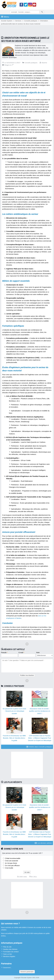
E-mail (21, 652)
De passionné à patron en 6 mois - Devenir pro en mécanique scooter (14, 711)
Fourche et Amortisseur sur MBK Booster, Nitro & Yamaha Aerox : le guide (14, 738)
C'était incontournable (12, 858)
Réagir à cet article (14, 649)
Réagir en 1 (8, 65)
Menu (5, 17)
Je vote (27, 872)
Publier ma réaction (27, 675)
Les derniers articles (43, 843)
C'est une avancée (11, 861)
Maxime (43, 63)
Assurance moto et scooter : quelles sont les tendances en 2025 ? (40, 711)
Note (38, 652)
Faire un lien (8, 954)
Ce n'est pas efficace (12, 865)
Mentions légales (9, 956)
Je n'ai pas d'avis (11, 863)
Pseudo (4, 652)
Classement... (7, 968)
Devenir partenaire (27, 972)
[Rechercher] (42, 12)
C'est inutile (9, 868)
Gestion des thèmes (10, 949)
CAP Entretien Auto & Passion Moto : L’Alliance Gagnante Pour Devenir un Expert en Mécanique (40, 738)
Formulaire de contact (11, 952)
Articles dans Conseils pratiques (39, 747)
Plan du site (7, 947)
